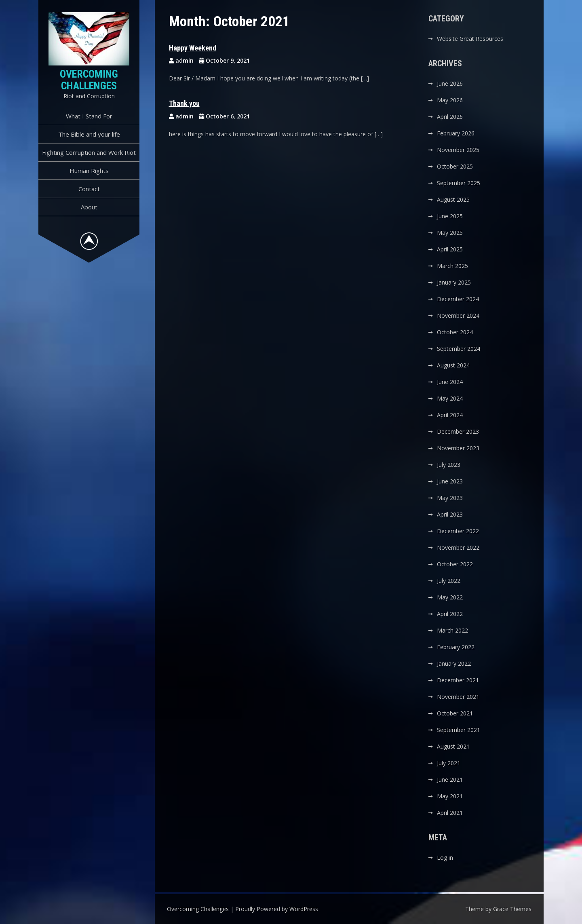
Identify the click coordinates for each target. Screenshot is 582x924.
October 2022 (455, 564)
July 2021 (449, 763)
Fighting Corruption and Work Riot (89, 152)
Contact (89, 189)
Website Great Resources (470, 39)
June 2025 (450, 216)
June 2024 (450, 382)
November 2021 (458, 697)
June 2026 (450, 83)
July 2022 (449, 581)
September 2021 (459, 730)
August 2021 (453, 746)
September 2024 (459, 349)
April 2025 (450, 249)
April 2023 (450, 514)
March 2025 (452, 266)
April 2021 (450, 813)
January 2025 (454, 282)
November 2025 (458, 150)
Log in (445, 858)
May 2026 (450, 100)
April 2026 (450, 117)
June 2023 (450, 481)
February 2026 (456, 133)
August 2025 (453, 199)
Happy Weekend (193, 48)
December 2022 (458, 531)
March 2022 (452, 630)
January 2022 (454, 663)
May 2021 (450, 796)
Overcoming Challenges (89, 80)
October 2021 (455, 713)
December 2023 (458, 431)
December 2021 (458, 680)
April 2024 (450, 415)
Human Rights (89, 171)
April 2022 (450, 614)
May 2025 (450, 233)
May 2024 (450, 398)
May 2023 (450, 498)
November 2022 (458, 547)
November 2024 (458, 315)
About (89, 207)
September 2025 (459, 183)
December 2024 (458, 299)
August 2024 (453, 365)
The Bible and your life (89, 134)
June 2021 (450, 779)
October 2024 (455, 332)
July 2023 (449, 465)
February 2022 (456, 647)
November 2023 (458, 448)
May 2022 (450, 597)
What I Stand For (89, 116)
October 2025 (455, 166)
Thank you (184, 103)
